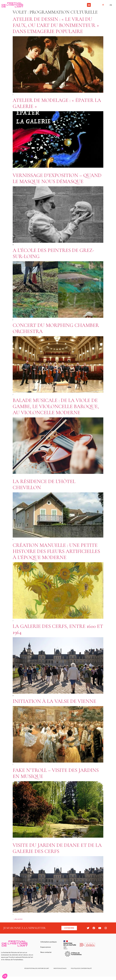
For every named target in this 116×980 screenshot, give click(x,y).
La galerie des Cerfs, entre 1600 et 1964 (58, 629)
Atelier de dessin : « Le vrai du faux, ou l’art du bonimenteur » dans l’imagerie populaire (56, 25)
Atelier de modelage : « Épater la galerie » (57, 103)
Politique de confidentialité (81, 968)
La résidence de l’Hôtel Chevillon (44, 484)
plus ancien (18, 919)
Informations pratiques (49, 942)
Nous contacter (46, 952)
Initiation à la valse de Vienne (54, 701)
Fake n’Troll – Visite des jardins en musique (56, 773)
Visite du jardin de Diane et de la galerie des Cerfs (57, 848)
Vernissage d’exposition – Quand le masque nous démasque (57, 178)
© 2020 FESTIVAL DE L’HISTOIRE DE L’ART (37, 968)
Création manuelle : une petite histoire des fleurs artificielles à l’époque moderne (56, 551)
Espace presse (46, 947)
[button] (89, 5)
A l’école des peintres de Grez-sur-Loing (53, 253)
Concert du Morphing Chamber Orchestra (56, 328)
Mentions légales (60, 968)
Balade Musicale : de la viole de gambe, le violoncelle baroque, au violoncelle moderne (56, 406)
